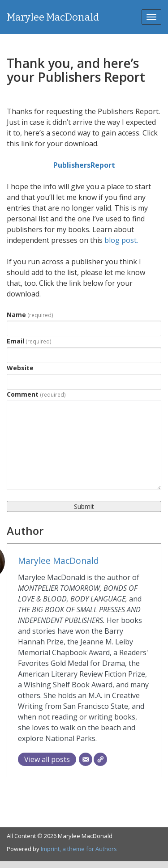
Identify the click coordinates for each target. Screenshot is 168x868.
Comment (36, 394)
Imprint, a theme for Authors (79, 849)
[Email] (86, 759)
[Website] (100, 759)
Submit (84, 506)
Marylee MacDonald (53, 17)
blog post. (121, 240)
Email (29, 341)
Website (20, 368)
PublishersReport (84, 165)
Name (30, 315)
